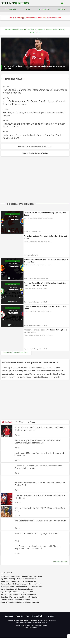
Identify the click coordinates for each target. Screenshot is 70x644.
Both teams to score (20, 584)
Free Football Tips (17, 581)
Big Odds (4, 579)
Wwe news (38, 576)
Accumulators (6, 584)
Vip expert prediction (25, 589)
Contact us (5, 600)
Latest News (15, 576)
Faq (12, 600)
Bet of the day (31, 581)
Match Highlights (15, 602)
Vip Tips (61, 9)
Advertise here (33, 597)
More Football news (60, 562)
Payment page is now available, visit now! (35, 146)
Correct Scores (30, 579)
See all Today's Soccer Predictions (15, 352)
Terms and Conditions (18, 597)
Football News (27, 576)
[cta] (21, 204)
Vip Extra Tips (6, 594)
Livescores (27, 602)
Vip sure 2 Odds (28, 592)
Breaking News (14, 78)
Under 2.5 (20, 579)
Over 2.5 (12, 579)
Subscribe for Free (35, 587)
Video (31, 422)
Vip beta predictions (8, 589)
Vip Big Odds (17, 594)
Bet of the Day (44, 9)
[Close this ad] (68, 636)
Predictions (5, 581)
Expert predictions (8, 587)
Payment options (30, 594)
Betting (15, 3)
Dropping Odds (35, 584)
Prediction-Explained (22, 600)
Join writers (5, 576)
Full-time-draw (21, 587)
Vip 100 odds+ (15, 592)
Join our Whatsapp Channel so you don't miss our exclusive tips (35, 18)
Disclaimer (5, 597)
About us (4, 602)
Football (7, 422)
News (27, 9)
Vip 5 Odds (5, 592)
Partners (36, 602)
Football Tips (10, 9)
